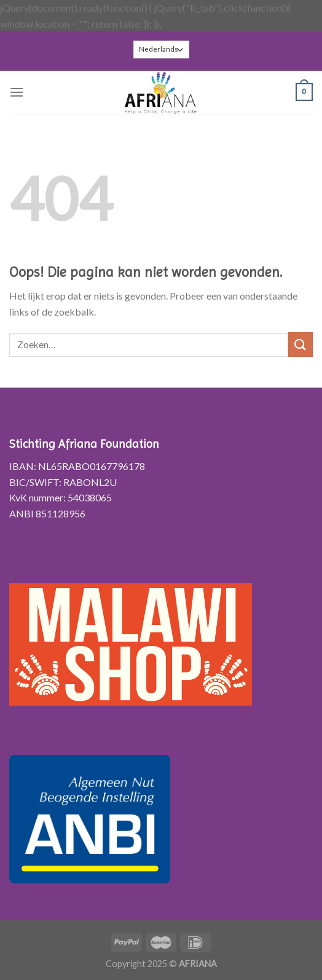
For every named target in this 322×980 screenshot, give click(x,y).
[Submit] (300, 344)
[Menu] (17, 92)
